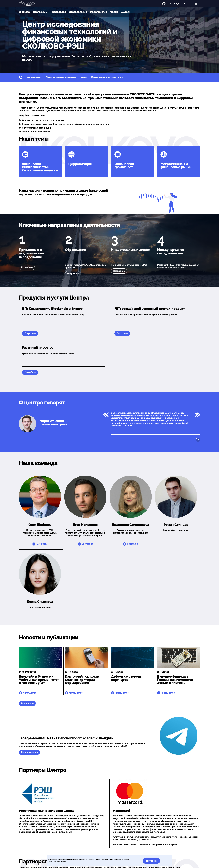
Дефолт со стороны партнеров (127, 678)
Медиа (114, 12)
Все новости (27, 703)
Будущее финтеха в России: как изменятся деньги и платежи (175, 680)
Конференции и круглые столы (107, 77)
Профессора (58, 12)
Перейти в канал (29, 752)
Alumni (125, 12)
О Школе (24, 12)
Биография (42, 544)
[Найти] (170, 4)
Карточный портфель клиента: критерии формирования (82, 680)
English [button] (178, 4)
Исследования (78, 12)
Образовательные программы (61, 77)
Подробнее (27, 267)
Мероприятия (98, 12)
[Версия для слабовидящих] (185, 4)
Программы (40, 12)
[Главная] (29, 4)
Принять (151, 861)
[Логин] (165, 4)
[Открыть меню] (196, 4)
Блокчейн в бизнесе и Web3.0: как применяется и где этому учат (39, 680)
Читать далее (30, 693)
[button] (85, 497)
